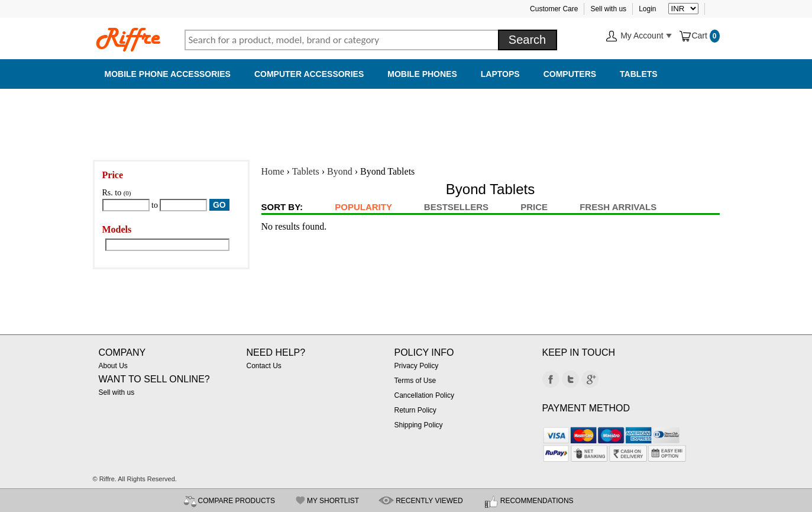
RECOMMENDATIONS (537, 501)
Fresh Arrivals (618, 207)
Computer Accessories (309, 74)
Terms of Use (415, 381)
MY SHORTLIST (333, 501)
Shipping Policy (419, 425)
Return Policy (415, 410)
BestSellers (456, 207)
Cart (694, 36)
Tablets (639, 74)
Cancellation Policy (424, 395)
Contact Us (264, 366)
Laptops (500, 74)
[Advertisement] (406, 118)
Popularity (363, 207)
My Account (639, 36)
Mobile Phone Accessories (168, 74)
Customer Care (554, 9)
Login (647, 9)
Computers (570, 74)
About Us (113, 366)
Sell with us (608, 9)
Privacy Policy (417, 366)
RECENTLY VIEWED (429, 501)
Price (534, 207)
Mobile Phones (422, 74)
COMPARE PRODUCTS (237, 501)
